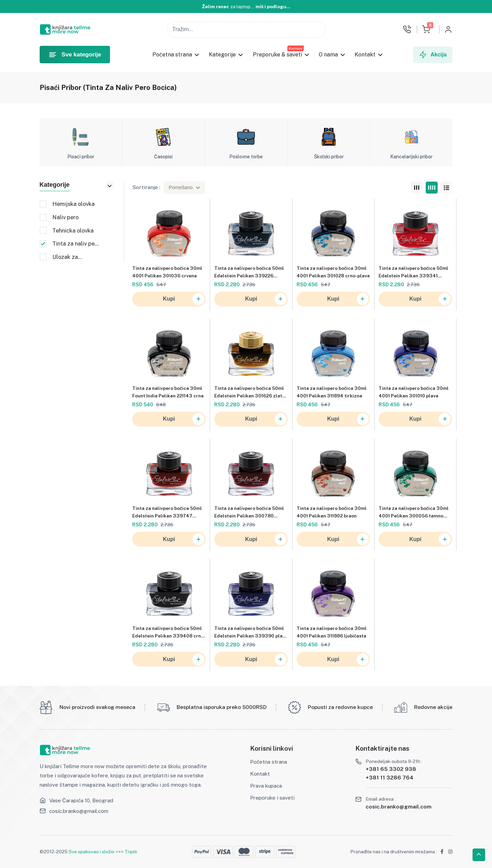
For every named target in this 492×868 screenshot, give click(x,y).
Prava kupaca (266, 786)
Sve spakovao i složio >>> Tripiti (103, 852)
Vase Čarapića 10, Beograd (81, 800)
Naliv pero (65, 218)
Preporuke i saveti (272, 798)
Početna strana (172, 55)
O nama (328, 55)
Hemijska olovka (73, 204)
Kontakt (365, 55)
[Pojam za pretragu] (247, 29)
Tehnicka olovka (73, 231)
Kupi (184, 299)
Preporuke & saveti (277, 55)
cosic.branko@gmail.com (79, 811)
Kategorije (223, 55)
